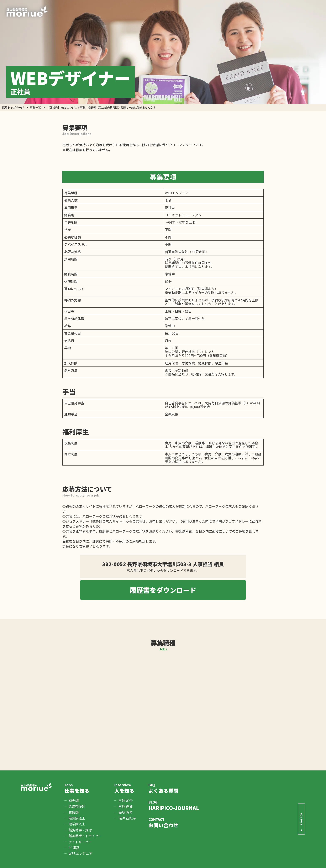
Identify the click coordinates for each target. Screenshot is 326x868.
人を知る (125, 788)
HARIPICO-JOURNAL (174, 805)
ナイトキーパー (80, 842)
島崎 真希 (126, 812)
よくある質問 (174, 788)
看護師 (74, 812)
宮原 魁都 (126, 806)
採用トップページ (13, 107)
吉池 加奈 (126, 800)
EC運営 (74, 848)
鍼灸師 (74, 800)
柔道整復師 (77, 806)
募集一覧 (35, 107)
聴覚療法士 (77, 818)
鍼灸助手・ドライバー (85, 836)
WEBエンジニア (80, 853)
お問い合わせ (174, 823)
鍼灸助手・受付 (80, 830)
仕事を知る (83, 788)
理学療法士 (77, 824)
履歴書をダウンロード (163, 590)
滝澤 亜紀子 (127, 818)
